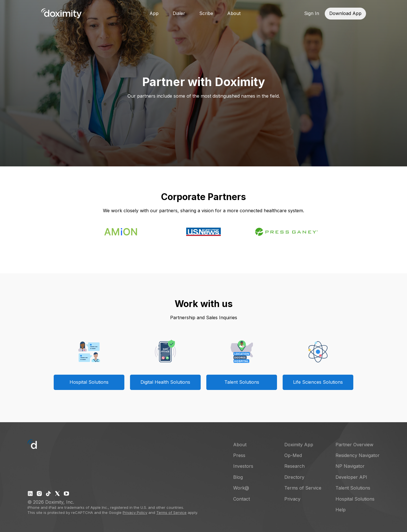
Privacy (292, 499)
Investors (243, 466)
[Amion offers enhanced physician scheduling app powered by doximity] (121, 234)
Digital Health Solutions (165, 382)
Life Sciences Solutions (318, 382)
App (154, 13)
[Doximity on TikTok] (48, 494)
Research (295, 466)
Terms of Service (171, 512)
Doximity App (299, 445)
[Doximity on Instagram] (39, 494)
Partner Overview (354, 445)
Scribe (206, 13)
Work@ (241, 488)
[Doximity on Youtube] (66, 494)
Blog (238, 477)
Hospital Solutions (89, 382)
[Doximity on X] (57, 494)
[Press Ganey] (286, 235)
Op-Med (293, 455)
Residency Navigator (358, 455)
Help (341, 510)
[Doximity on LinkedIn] (30, 494)
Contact (242, 499)
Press (239, 455)
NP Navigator (350, 466)
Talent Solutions (242, 382)
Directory (294, 477)
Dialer (179, 13)
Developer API (351, 477)
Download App (345, 13)
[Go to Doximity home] (61, 13)
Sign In (312, 13)
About (234, 13)
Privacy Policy (135, 512)
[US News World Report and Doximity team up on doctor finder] (203, 235)
